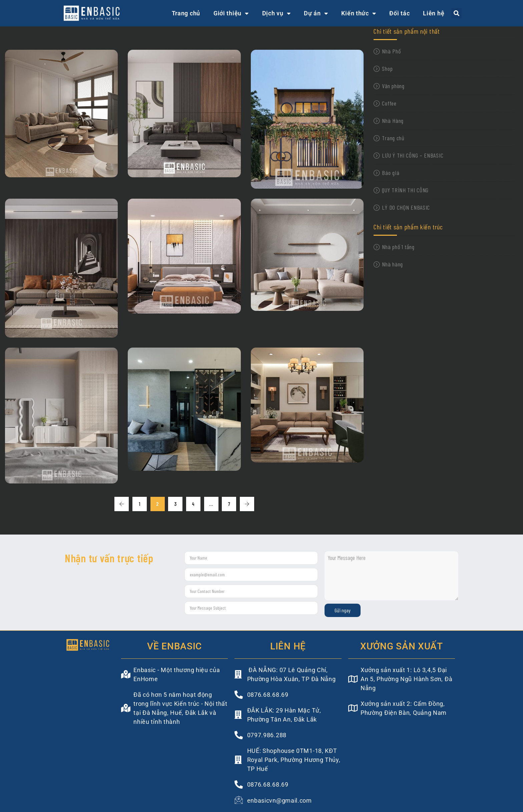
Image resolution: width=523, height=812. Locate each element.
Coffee (389, 103)
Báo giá (391, 173)
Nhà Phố (391, 51)
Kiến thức (359, 13)
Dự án (316, 13)
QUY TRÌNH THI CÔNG (405, 190)
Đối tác (399, 13)
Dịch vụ (277, 13)
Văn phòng (393, 86)
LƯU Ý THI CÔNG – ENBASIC (413, 155)
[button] (456, 13)
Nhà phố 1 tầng (398, 247)
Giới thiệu (231, 13)
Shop (387, 68)
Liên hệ (434, 13)
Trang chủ (186, 13)
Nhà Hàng (393, 121)
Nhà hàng (392, 264)
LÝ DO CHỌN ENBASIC (406, 207)
